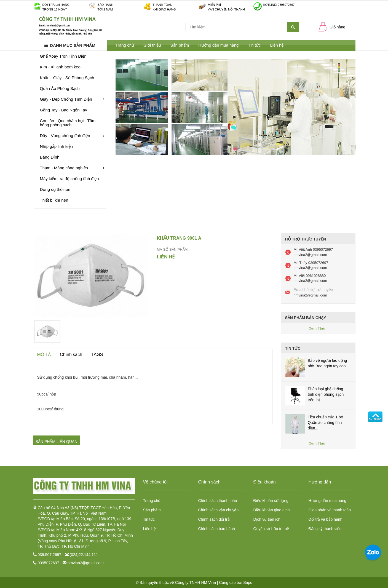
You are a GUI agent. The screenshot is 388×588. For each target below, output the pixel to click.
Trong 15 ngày (55, 9)
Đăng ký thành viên (325, 529)
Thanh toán (163, 5)
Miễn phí (215, 5)
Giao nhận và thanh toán (330, 510)
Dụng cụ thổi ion (55, 189)
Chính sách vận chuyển (219, 510)
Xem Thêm (318, 328)
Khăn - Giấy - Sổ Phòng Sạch (67, 78)
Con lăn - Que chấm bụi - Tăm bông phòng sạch (68, 123)
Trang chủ (152, 501)
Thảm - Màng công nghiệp (72, 168)
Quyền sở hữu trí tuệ (271, 529)
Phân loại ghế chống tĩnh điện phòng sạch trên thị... (326, 394)
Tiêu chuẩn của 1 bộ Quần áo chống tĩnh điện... (325, 423)
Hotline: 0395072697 (279, 5)
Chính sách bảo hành (217, 529)
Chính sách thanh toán (218, 501)
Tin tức (254, 45)
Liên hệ (149, 529)
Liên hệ (277, 45)
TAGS (97, 355)
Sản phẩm (180, 45)
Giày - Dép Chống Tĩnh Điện (72, 99)
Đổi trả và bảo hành (326, 519)
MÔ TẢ (44, 355)
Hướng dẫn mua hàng (218, 45)
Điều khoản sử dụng (271, 501)
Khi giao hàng (164, 9)
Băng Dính (50, 157)
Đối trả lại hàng (56, 5)
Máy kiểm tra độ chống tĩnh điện (69, 179)
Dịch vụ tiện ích (267, 519)
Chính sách (71, 355)
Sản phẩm (152, 510)
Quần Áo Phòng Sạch (60, 88)
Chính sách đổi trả (214, 519)
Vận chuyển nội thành (226, 9)
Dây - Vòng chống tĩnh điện (72, 136)
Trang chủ (125, 45)
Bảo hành (105, 5)
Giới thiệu (152, 45)
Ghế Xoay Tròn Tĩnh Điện (63, 56)
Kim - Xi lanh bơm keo (60, 67)
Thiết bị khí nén (54, 200)
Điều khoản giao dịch (272, 510)
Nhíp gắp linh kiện (56, 146)
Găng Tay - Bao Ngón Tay (64, 110)
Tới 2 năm (105, 9)
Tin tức (149, 519)
